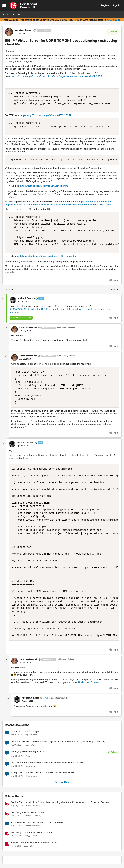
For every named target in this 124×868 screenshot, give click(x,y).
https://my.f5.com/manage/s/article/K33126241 (46, 115)
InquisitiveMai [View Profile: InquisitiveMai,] (31, 735)
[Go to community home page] (23, 6)
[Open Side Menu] (4, 6)
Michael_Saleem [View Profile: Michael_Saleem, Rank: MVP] (26, 298)
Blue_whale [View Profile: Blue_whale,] (31, 776)
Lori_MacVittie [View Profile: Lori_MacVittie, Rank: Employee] (32, 836)
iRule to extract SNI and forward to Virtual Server (37, 822)
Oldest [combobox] (114, 289)
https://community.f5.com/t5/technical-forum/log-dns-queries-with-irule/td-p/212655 (56, 76)
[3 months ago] (17, 735)
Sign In (116, 5)
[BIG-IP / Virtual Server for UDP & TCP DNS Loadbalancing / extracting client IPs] (23, 301)
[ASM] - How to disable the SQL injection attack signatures (42, 773)
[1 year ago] (17, 806)
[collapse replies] (4, 299)
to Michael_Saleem (66, 328)
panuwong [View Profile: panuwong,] (31, 766)
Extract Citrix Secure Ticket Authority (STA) (34, 843)
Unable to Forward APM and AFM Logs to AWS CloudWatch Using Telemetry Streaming (58, 742)
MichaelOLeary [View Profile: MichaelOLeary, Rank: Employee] (33, 806)
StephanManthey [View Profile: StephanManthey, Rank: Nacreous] (33, 816)
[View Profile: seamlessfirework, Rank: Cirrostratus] (9, 32)
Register (105, 5)
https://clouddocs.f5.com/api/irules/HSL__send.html (48, 256)
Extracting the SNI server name (27, 812)
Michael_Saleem (90, 682)
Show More (62, 782)
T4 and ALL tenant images (25, 732)
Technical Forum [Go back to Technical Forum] (11, 14)
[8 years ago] (17, 836)
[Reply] (114, 280)
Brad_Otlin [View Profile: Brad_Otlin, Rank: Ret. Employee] (29, 846)
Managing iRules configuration (27, 752)
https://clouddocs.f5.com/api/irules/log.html (44, 186)
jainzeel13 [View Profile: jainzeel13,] (30, 745)
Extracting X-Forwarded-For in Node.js (31, 832)
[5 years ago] (16, 846)
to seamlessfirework (58, 698)
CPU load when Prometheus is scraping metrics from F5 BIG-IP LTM (47, 763)
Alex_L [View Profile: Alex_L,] (29, 756)
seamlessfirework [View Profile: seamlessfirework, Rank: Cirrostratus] (24, 30)
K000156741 (113, 20)
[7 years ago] (16, 816)
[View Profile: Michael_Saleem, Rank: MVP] (13, 300)
